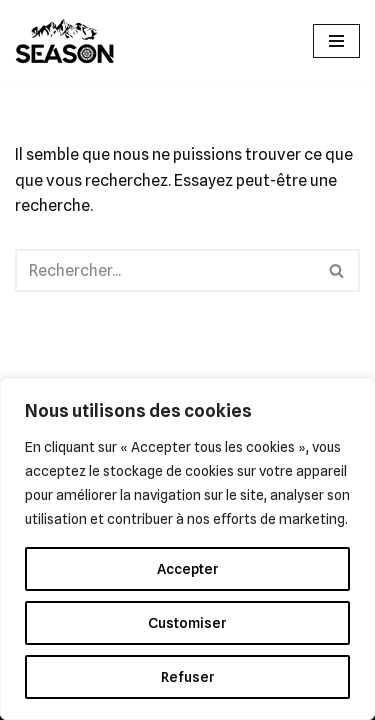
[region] (187, 549)
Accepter (188, 569)
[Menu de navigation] (336, 41)
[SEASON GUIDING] (65, 41)
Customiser (187, 623)
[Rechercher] (165, 270)
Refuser (188, 677)
